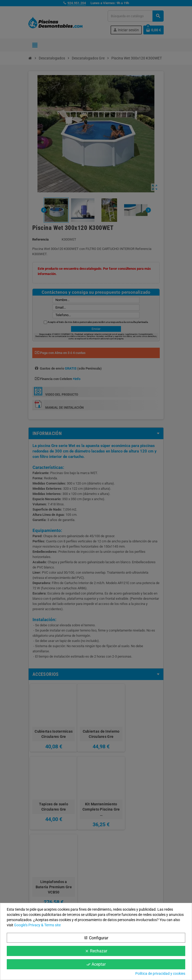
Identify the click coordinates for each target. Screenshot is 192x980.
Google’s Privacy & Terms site (37, 925)
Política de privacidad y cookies (160, 973)
